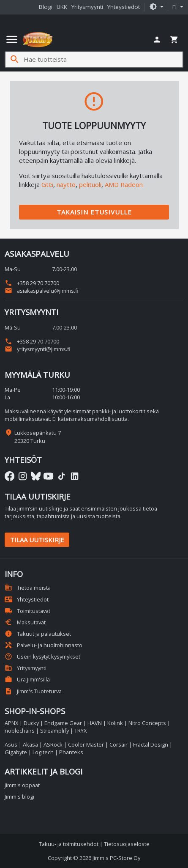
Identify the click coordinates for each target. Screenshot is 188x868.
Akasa (30, 744)
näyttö (66, 184)
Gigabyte (16, 752)
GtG (47, 184)
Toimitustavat (27, 611)
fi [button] (175, 7)
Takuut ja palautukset (38, 634)
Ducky (31, 723)
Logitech (43, 752)
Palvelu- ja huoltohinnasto (44, 645)
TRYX (80, 731)
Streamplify (54, 731)
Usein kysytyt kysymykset (42, 656)
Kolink (115, 723)
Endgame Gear (63, 723)
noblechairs (20, 731)
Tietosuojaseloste (127, 844)
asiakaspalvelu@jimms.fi (42, 291)
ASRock (53, 744)
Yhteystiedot (124, 7)
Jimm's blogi (19, 797)
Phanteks (71, 752)
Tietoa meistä (28, 588)
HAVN (95, 723)
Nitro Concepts (147, 723)
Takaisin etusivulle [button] (94, 212)
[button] (156, 7)
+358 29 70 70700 (32, 283)
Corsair (119, 744)
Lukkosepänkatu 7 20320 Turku (38, 437)
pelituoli (90, 184)
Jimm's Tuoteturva (33, 691)
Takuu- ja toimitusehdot (69, 844)
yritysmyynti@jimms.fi (38, 349)
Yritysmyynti (87, 7)
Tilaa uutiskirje (37, 540)
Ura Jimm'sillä (27, 679)
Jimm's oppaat (22, 785)
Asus (11, 744)
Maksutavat (25, 622)
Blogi (46, 7)
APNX (11, 723)
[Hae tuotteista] (103, 59)
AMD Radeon (124, 184)
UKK (62, 7)
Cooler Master (86, 744)
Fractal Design (151, 744)
